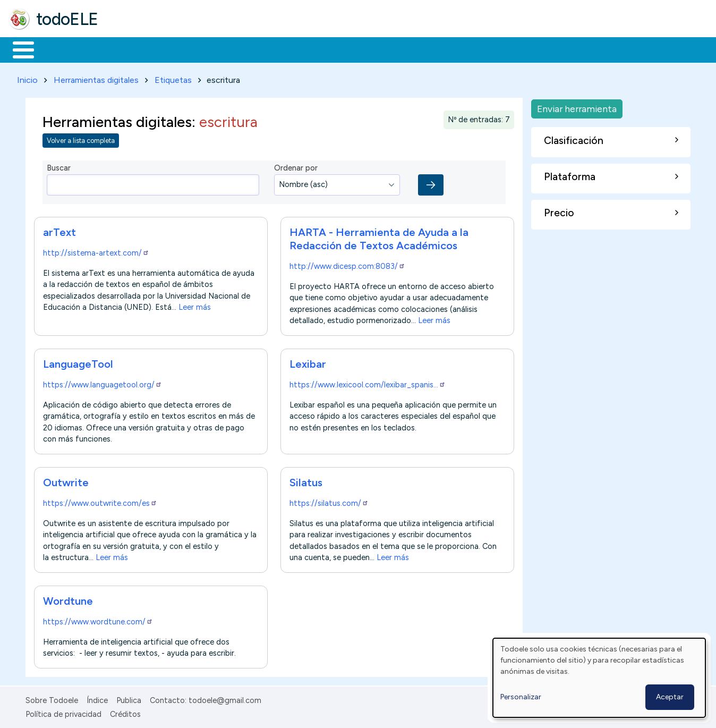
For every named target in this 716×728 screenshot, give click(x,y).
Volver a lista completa (81, 139)
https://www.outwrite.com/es (100, 501)
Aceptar (670, 697)
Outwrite (66, 480)
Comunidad (389, 49)
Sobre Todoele (52, 698)
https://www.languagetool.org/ (103, 383)
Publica (129, 698)
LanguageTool (78, 362)
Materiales (59, 49)
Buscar (436, 49)
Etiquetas (173, 78)
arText (59, 230)
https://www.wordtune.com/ (98, 620)
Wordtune (68, 599)
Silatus (306, 480)
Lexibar (308, 362)
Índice (97, 698)
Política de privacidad (63, 712)
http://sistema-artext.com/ (96, 251)
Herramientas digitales (96, 78)
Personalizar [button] (521, 697)
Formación (128, 49)
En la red (251, 49)
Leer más (195, 305)
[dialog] (599, 678)
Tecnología (318, 49)
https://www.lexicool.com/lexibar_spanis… (368, 383)
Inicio (18, 49)
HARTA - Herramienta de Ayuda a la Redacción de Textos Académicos (379, 237)
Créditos (125, 712)
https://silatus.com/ (329, 501)
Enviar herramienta (577, 107)
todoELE (67, 19)
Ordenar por (296, 166)
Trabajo (191, 49)
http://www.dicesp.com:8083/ (347, 264)
